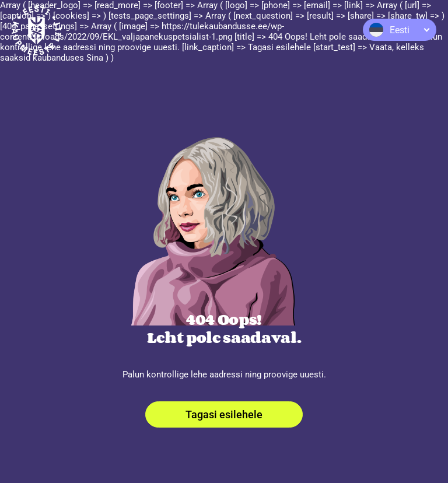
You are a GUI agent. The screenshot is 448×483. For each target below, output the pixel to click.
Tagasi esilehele (224, 414)
